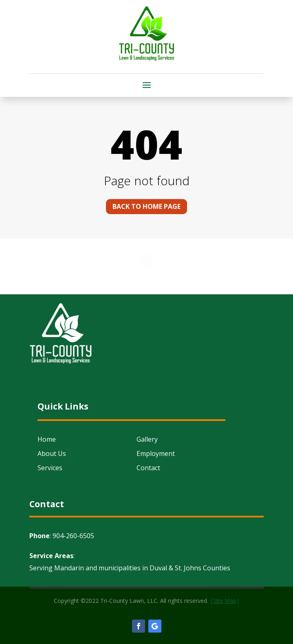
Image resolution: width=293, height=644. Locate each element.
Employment (156, 453)
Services (50, 468)
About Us (52, 453)
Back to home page (146, 206)
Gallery (147, 439)
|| (225, 601)
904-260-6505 (73, 536)
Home (47, 439)
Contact (148, 468)
